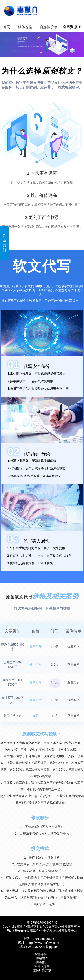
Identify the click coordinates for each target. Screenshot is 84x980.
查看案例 (73, 647)
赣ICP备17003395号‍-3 (42, 922)
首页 (7, 27)
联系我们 (4, 243)
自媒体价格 (49, 27)
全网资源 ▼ (72, 27)
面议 (36, 715)
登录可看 (36, 647)
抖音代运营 (42, 966)
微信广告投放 (42, 970)
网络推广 (42, 962)
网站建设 (42, 958)
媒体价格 (25, 27)
